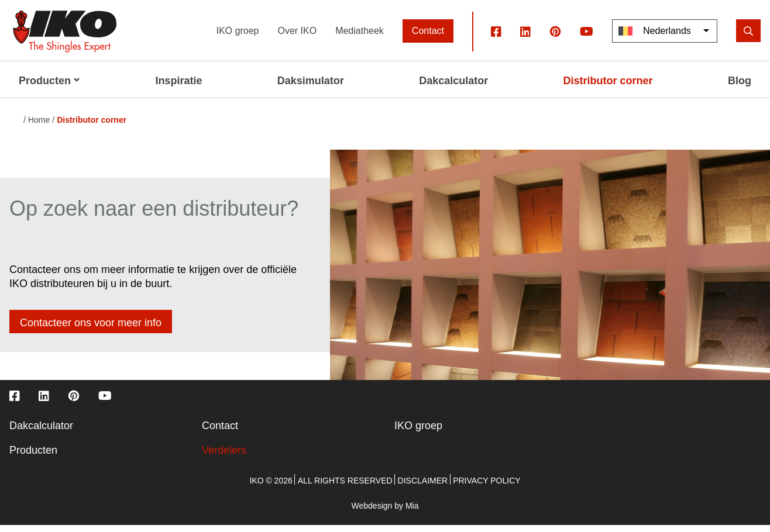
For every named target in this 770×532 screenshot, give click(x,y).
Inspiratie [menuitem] (178, 88)
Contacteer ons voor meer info (91, 330)
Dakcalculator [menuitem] (453, 88)
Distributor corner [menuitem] (608, 88)
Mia (412, 513)
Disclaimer (423, 488)
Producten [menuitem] (49, 88)
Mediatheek (360, 38)
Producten (33, 457)
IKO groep (238, 38)
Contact (428, 38)
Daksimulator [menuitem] (311, 88)
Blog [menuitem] (740, 88)
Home (39, 127)
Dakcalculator (41, 433)
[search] (748, 38)
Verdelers (224, 457)
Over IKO (297, 38)
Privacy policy (487, 488)
